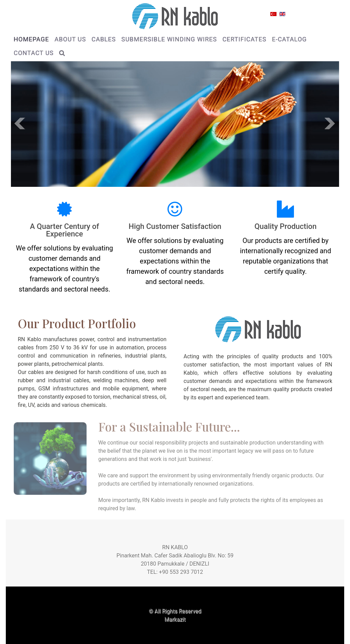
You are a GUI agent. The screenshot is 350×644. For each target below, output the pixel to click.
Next (330, 124)
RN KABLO (175, 547)
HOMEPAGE (31, 39)
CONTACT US (34, 53)
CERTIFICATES (245, 39)
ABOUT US (70, 39)
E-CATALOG (289, 39)
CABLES (104, 39)
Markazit (175, 619)
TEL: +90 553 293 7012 (175, 572)
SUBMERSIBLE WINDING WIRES (169, 39)
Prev (20, 124)
